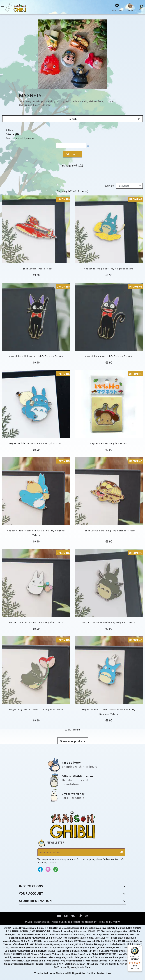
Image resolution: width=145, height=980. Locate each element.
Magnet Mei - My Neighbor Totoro (109, 443)
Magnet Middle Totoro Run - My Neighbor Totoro (36, 443)
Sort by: (110, 186)
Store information (35, 901)
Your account (31, 893)
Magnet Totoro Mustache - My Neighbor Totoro (109, 622)
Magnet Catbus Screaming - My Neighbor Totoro (109, 531)
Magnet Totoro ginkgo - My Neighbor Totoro (109, 269)
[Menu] (140, 947)
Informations (31, 886)
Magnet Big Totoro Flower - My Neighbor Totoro (36, 710)
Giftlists (9, 130)
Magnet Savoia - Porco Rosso (36, 269)
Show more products (73, 741)
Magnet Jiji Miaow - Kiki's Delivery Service (109, 356)
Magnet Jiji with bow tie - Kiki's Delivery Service (36, 356)
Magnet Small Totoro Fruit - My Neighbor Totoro (36, 622)
